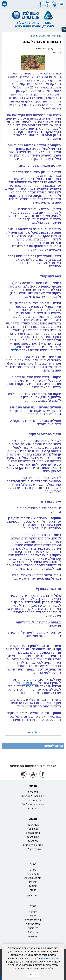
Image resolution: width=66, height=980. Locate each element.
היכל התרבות (33, 808)
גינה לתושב (33, 936)
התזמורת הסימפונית (33, 845)
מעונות (33, 890)
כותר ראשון (33, 895)
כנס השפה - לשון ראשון (33, 796)
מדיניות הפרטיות (49, 958)
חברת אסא (30, 683)
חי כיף (33, 916)
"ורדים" (16, 350)
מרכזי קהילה (33, 874)
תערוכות (33, 912)
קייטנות (33, 886)
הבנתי (33, 974)
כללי (33, 864)
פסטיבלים (33, 792)
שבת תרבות (33, 837)
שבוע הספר (33, 829)
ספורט (33, 870)
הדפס (31, 732)
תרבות (33, 786)
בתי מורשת (33, 928)
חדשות (34, 36)
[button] (62, 4)
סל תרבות (33, 841)
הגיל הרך (33, 882)
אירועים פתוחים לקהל (33, 804)
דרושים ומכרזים (33, 920)
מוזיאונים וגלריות (33, 878)
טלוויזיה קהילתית (33, 849)
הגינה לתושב (44, 36)
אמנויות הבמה (33, 833)
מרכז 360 (33, 932)
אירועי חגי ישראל (33, 800)
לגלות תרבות (33, 825)
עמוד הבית (56, 36)
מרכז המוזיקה (33, 924)
